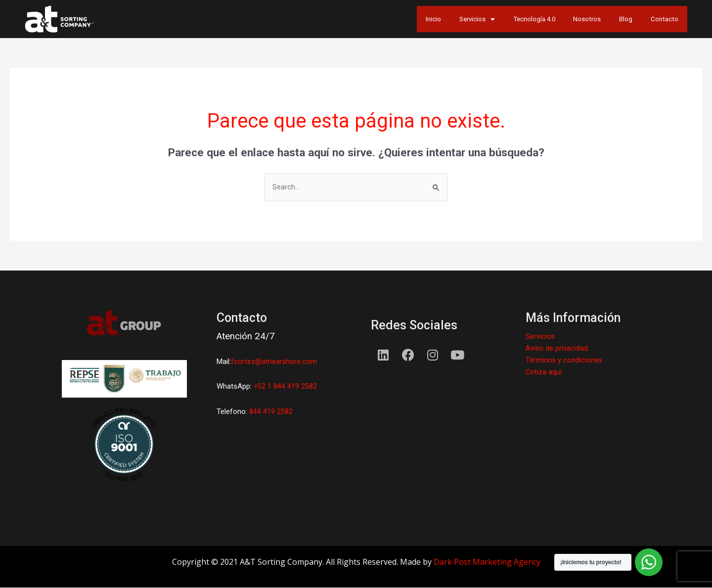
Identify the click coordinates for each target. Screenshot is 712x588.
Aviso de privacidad (557, 349)
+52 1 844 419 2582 (286, 387)
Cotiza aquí (544, 372)
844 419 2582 (271, 412)
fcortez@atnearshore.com (274, 362)
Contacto (660, 19)
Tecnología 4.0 (497, 19)
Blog (612, 19)
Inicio (371, 19)
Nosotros (563, 19)
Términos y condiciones (564, 361)
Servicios (426, 19)
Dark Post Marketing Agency (487, 562)
